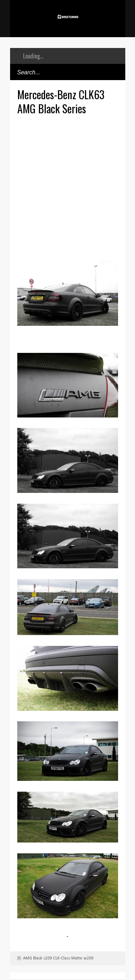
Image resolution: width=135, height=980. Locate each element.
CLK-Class (62, 958)
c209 (48, 958)
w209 (88, 958)
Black (38, 958)
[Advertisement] (67, 187)
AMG (28, 958)
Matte (77, 958)
